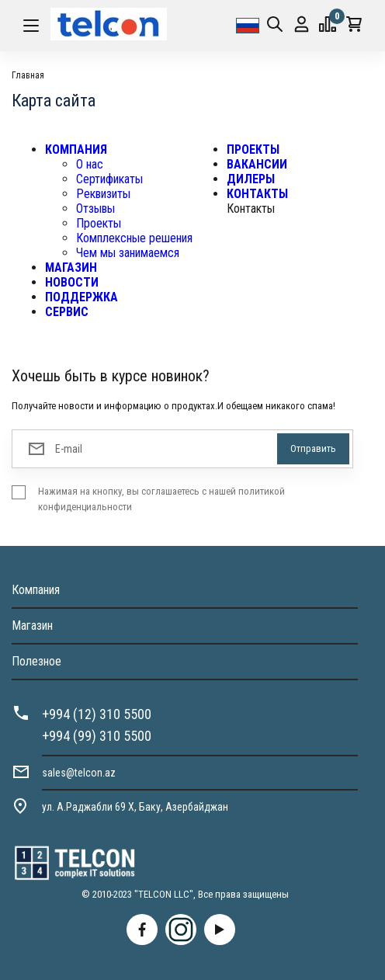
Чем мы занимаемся (128, 253)
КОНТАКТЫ (257, 194)
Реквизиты (103, 194)
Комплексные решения (134, 238)
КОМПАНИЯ (76, 149)
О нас (90, 164)
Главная (28, 75)
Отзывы (95, 209)
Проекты (99, 223)
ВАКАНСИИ (257, 164)
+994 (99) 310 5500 (97, 736)
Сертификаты (109, 179)
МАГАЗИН (71, 268)
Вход (302, 24)
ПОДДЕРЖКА (82, 297)
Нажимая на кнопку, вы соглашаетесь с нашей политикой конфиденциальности (161, 499)
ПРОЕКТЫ (253, 149)
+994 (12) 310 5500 (97, 714)
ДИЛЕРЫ (251, 179)
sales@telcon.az (79, 773)
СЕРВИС (67, 312)
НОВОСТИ (72, 282)
